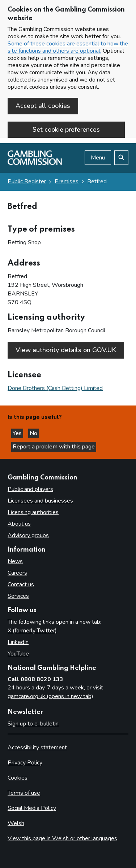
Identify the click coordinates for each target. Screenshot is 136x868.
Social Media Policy (32, 808)
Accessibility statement (37, 748)
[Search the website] (121, 158)
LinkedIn (18, 642)
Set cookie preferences (66, 130)
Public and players (30, 489)
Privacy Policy (25, 763)
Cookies (18, 778)
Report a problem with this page (54, 447)
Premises (67, 181)
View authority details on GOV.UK (66, 350)
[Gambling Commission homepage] (35, 163)
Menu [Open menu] (98, 158)
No (34, 433)
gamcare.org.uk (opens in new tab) (50, 696)
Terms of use (24, 793)
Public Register (27, 181)
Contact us (21, 584)
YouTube (18, 654)
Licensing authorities (33, 512)
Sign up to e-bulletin (33, 724)
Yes (18, 433)
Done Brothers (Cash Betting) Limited (55, 388)
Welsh (16, 823)
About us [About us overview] (19, 524)
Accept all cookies (43, 106)
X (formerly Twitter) (32, 631)
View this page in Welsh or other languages (62, 838)
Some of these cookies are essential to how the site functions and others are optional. (68, 47)
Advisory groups (28, 535)
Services (18, 596)
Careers (17, 573)
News (15, 561)
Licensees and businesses (40, 501)
